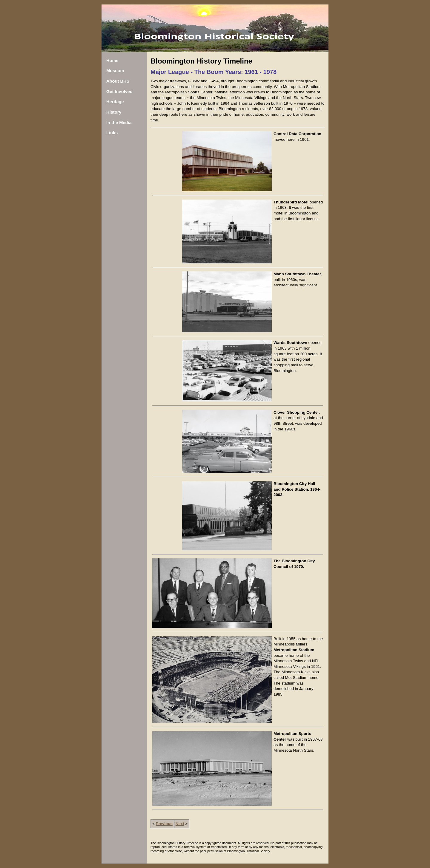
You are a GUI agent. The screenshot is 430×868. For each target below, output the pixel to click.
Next (180, 824)
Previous (164, 824)
